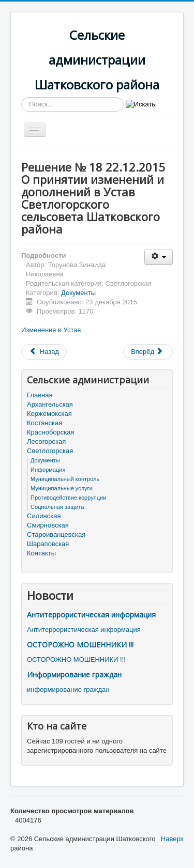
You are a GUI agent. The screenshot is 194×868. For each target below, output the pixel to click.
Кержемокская (49, 414)
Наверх (172, 839)
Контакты (41, 553)
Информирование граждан (74, 675)
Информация (48, 470)
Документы (78, 293)
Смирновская (48, 525)
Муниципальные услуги (62, 488)
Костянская (44, 423)
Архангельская (50, 404)
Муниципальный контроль (65, 479)
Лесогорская (46, 441)
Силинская (44, 516)
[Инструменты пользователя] (159, 257)
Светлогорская (50, 451)
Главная (40, 395)
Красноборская (51, 432)
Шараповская (48, 544)
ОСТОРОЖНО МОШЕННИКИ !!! (80, 645)
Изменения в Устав (51, 330)
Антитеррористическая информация (91, 615)
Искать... (21, 97)
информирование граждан (68, 689)
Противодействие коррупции (68, 498)
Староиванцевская (56, 534)
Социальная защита (57, 507)
